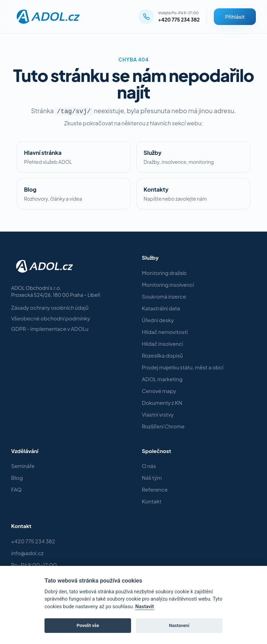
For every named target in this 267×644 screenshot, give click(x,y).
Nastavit (145, 607)
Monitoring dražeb (164, 273)
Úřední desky (158, 320)
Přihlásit (235, 16)
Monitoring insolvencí (168, 285)
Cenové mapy (159, 391)
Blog (17, 478)
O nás (149, 466)
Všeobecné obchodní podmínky (51, 318)
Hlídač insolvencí (162, 344)
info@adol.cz (27, 553)
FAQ (16, 489)
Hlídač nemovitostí (165, 332)
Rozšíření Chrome (163, 426)
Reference (155, 489)
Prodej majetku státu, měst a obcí (183, 367)
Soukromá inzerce (164, 296)
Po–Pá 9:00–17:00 (34, 565)
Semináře (23, 466)
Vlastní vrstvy (158, 414)
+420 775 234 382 (179, 19)
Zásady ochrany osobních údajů (50, 307)
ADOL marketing (162, 379)
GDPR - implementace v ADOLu (50, 329)
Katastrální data (161, 308)
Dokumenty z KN (162, 403)
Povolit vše (88, 625)
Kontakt (152, 501)
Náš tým (152, 478)
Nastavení (179, 625)
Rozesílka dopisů (162, 355)
